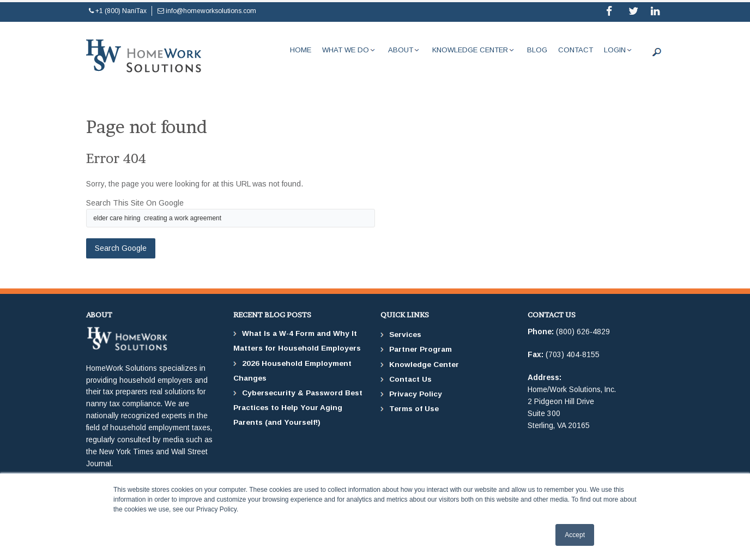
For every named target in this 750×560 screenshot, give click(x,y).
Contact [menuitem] (576, 50)
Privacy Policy (416, 394)
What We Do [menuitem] (346, 50)
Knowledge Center (424, 365)
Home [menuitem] (301, 50)
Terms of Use (414, 409)
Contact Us (410, 379)
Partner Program (421, 349)
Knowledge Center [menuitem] (470, 50)
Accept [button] (575, 535)
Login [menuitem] (615, 50)
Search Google (121, 248)
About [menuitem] (401, 50)
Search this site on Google (135, 203)
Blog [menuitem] (537, 50)
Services (405, 335)
